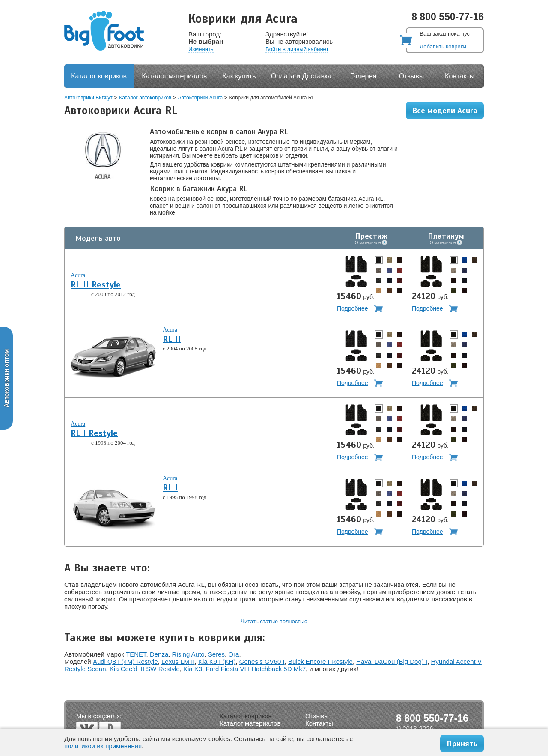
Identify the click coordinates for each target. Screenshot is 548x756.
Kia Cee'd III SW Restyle (145, 669)
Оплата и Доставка (301, 76)
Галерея (363, 76)
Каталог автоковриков (145, 98)
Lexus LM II (178, 662)
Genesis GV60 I (262, 662)
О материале (371, 242)
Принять (462, 744)
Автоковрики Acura (201, 98)
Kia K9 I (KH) (217, 662)
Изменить (201, 49)
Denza (159, 654)
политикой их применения (103, 746)
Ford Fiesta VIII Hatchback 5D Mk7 (256, 669)
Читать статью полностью (274, 621)
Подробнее (353, 308)
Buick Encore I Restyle (320, 662)
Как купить (239, 76)
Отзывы (412, 76)
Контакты (460, 76)
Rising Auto (188, 654)
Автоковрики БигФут (88, 98)
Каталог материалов (174, 76)
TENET (136, 654)
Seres (216, 654)
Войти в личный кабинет (297, 49)
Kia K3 (193, 669)
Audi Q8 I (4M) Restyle (125, 662)
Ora (234, 654)
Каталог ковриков (99, 76)
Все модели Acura (445, 111)
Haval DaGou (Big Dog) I (392, 662)
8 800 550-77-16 (448, 17)
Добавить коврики (443, 46)
